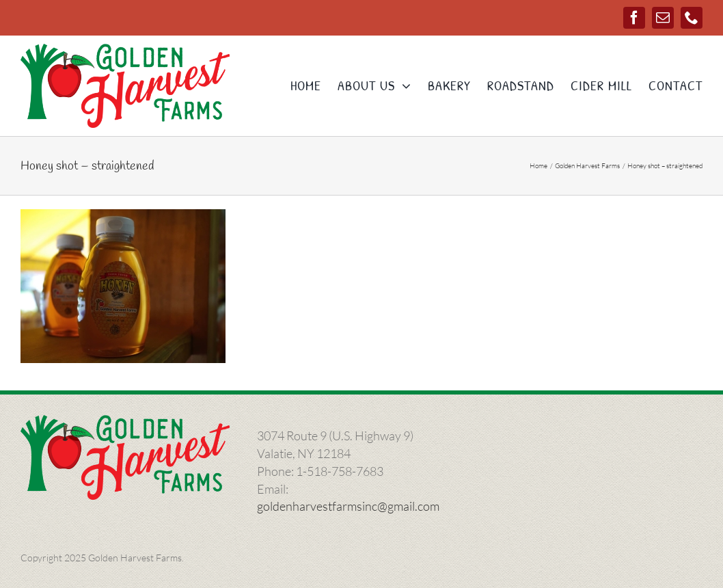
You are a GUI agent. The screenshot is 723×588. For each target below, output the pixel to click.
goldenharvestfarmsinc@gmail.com (348, 506)
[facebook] (634, 18)
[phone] (692, 18)
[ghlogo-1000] (125, 50)
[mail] (663, 18)
